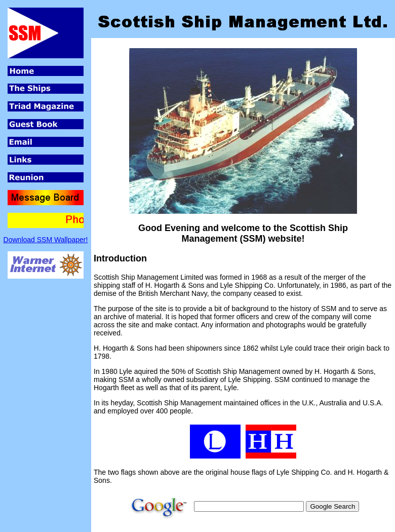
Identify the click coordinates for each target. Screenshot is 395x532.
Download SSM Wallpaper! (46, 240)
